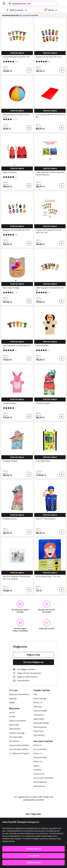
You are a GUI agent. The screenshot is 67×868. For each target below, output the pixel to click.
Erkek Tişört (38, 731)
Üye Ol (12, 713)
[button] (15, 165)
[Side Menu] (4, 4)
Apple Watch (39, 719)
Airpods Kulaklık (40, 711)
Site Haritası (14, 741)
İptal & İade (14, 725)
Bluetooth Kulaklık (41, 723)
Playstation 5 (39, 715)
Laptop (36, 766)
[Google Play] (25, 806)
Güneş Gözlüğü (40, 758)
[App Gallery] (41, 806)
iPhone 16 (38, 762)
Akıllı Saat (38, 707)
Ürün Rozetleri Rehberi (19, 749)
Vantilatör (38, 770)
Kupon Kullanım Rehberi (19, 745)
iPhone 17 (38, 754)
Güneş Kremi (39, 774)
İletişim (12, 703)
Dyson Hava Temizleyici (44, 778)
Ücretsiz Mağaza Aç (33, 662)
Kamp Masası (39, 786)
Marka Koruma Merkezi (19, 694)
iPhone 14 (38, 703)
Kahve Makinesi (40, 782)
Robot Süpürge (40, 699)
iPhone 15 (38, 745)
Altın (35, 694)
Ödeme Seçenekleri (17, 721)
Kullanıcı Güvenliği (17, 733)
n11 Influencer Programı (19, 754)
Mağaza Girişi (34, 655)
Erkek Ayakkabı (40, 727)
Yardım (12, 717)
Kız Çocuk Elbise (40, 749)
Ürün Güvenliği (15, 737)
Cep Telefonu (39, 735)
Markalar (13, 699)
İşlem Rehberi (15, 729)
